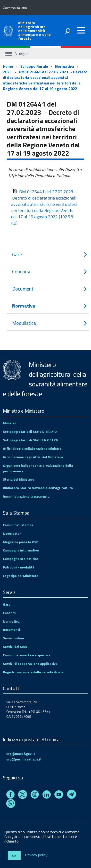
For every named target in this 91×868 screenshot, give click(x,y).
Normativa (65, 66)
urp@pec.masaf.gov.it (24, 759)
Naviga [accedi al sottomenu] (16, 54)
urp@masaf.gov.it (21, 754)
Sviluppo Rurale (34, 66)
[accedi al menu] (81, 30)
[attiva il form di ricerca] (67, 31)
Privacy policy (36, 855)
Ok (14, 855)
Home (8, 66)
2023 (7, 72)
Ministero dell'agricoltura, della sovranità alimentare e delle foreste (35, 31)
